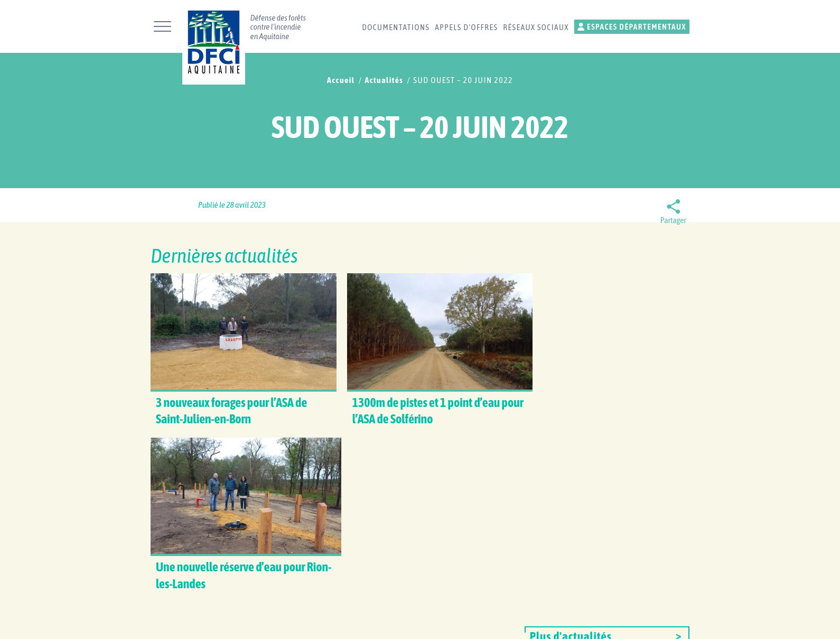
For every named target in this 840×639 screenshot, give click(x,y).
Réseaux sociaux (536, 27)
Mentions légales (567, 622)
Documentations (396, 27)
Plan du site (504, 622)
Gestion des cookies (644, 622)
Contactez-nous (397, 529)
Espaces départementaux (632, 27)
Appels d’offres (466, 27)
